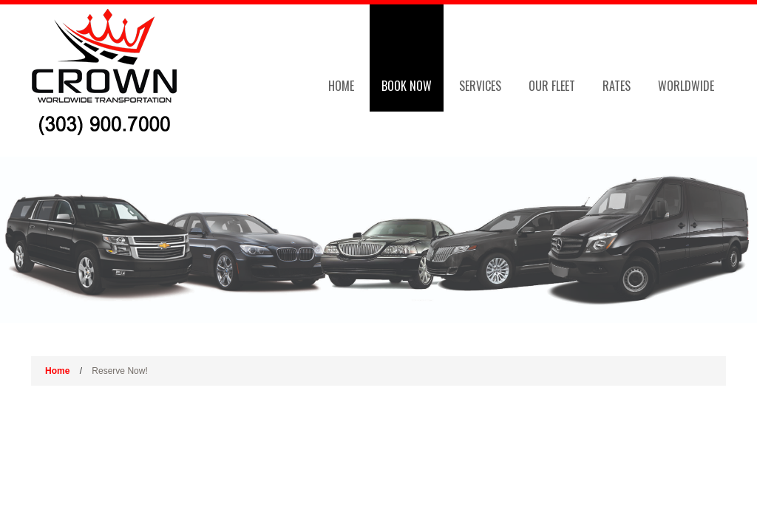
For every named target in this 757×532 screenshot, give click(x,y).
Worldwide (686, 86)
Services (480, 86)
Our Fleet (552, 86)
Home (341, 86)
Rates (617, 86)
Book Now (407, 86)
